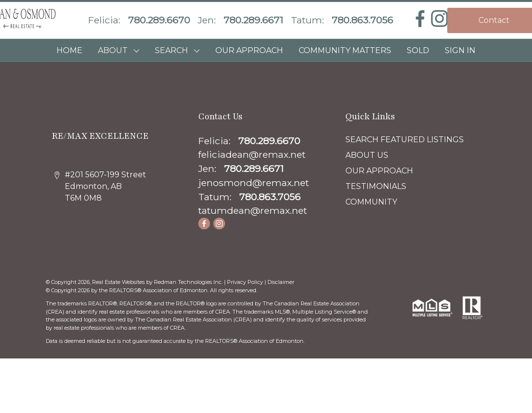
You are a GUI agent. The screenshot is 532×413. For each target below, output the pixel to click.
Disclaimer (281, 282)
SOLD (418, 50)
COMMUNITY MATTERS (345, 50)
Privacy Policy (245, 282)
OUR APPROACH (249, 50)
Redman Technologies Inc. (189, 282)
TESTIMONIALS (376, 186)
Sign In (460, 50)
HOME (69, 50)
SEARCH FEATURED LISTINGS (405, 140)
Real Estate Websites (119, 282)
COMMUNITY (371, 202)
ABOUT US (367, 155)
